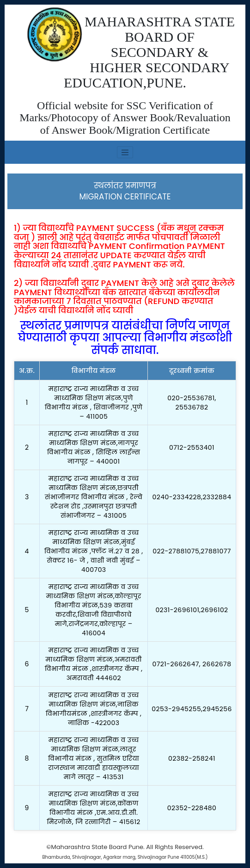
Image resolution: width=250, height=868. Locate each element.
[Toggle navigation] (125, 152)
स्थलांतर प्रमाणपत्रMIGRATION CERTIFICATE (125, 191)
